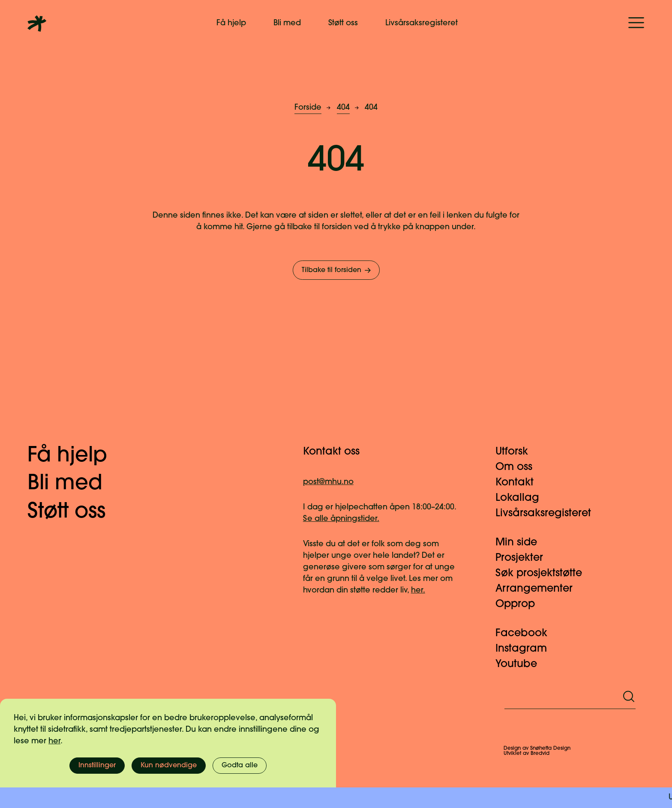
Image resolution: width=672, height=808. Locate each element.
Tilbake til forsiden (337, 270)
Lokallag (522, 498)
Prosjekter (524, 558)
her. (418, 591)
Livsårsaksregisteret (421, 23)
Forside (308, 108)
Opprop (520, 605)
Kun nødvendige (169, 766)
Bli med (287, 23)
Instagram (526, 649)
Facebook (526, 634)
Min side (521, 543)
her (54, 741)
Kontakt (520, 483)
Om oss (519, 467)
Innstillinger (97, 766)
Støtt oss (343, 23)
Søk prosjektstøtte (544, 574)
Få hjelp (231, 23)
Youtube (521, 664)
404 (343, 108)
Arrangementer (539, 589)
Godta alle (240, 766)
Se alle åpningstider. (341, 519)
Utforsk (517, 452)
